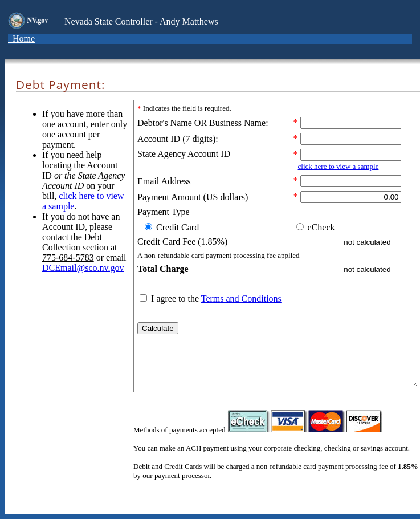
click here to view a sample (339, 166)
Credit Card (176, 227)
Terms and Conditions (241, 299)
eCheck (320, 227)
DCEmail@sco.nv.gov (83, 268)
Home (21, 38)
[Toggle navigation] (52, 42)
